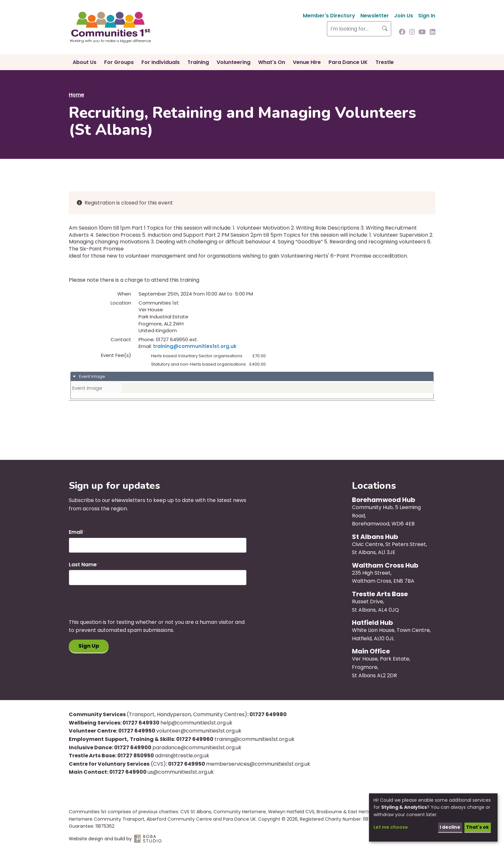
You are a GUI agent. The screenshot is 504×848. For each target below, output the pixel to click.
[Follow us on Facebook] (402, 32)
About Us (85, 62)
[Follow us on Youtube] (422, 32)
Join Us (404, 16)
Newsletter (375, 16)
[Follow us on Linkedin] (433, 32)
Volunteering (234, 62)
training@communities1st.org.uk (195, 346)
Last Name (83, 565)
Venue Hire (307, 62)
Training (198, 62)
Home (76, 95)
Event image (92, 376)
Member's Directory (329, 16)
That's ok (477, 827)
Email (76, 532)
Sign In (427, 16)
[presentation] (118, 606)
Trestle (385, 62)
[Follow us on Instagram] (412, 32)
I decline (450, 827)
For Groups (119, 62)
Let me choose (391, 827)
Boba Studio (148, 839)
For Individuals (161, 62)
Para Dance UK (348, 62)
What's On (272, 62)
